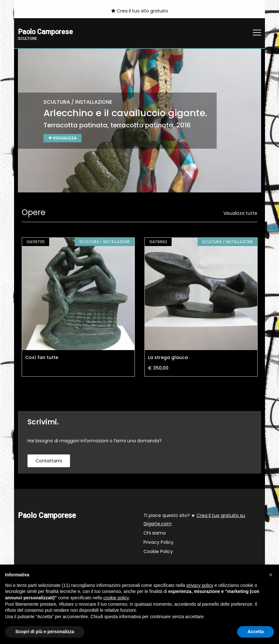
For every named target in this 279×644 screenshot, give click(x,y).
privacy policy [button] (200, 585)
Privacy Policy (159, 543)
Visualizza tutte (240, 214)
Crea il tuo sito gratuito (140, 11)
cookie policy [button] (116, 598)
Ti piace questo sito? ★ (194, 520)
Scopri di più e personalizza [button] (45, 632)
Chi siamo (155, 534)
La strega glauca (168, 358)
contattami (49, 461)
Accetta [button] (256, 632)
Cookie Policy (158, 552)
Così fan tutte (42, 358)
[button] (271, 575)
